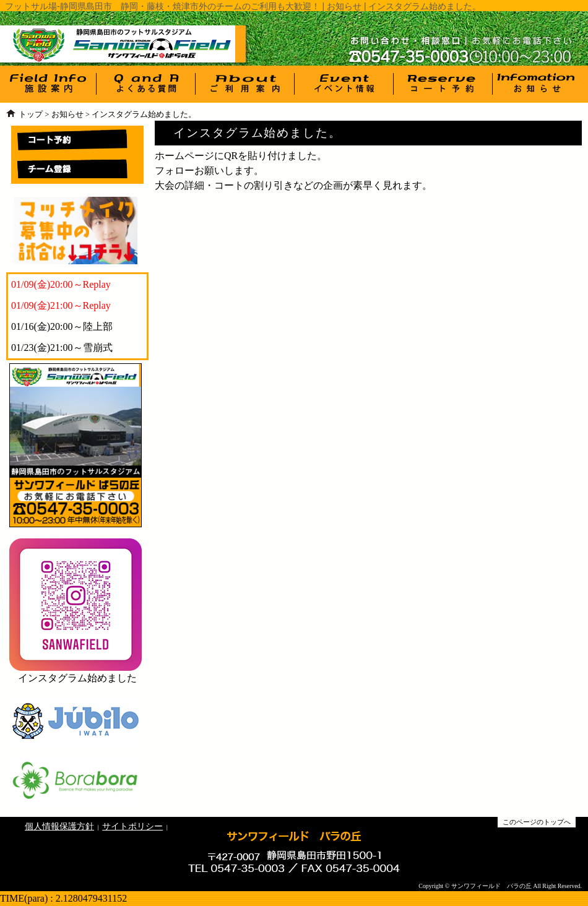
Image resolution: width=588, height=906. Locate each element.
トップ (31, 114)
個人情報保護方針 (59, 826)
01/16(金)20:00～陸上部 (62, 326)
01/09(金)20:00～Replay (61, 284)
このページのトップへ (537, 822)
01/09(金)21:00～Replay (61, 305)
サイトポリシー (132, 826)
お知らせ (67, 114)
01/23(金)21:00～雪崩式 (62, 347)
